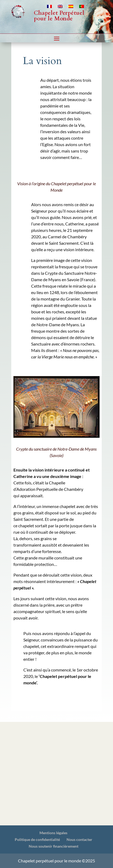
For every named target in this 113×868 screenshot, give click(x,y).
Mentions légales (53, 833)
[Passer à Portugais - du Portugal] (82, 8)
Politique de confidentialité (37, 839)
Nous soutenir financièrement (54, 846)
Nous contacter (79, 839)
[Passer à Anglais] (60, 8)
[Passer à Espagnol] (71, 8)
